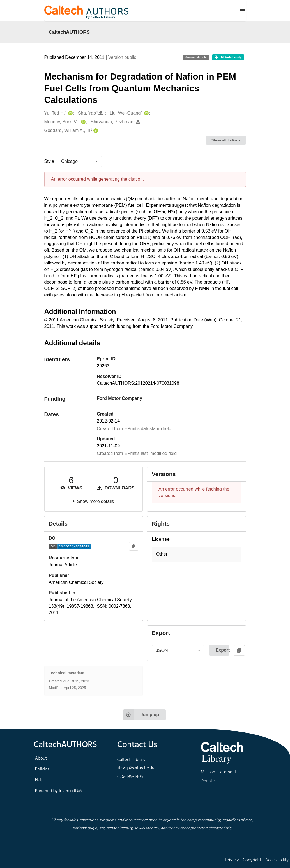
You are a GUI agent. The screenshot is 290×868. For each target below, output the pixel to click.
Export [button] (222, 650)
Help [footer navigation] (39, 780)
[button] (197, 554)
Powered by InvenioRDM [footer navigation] (58, 791)
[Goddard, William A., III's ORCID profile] (95, 131)
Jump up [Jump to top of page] (141, 715)
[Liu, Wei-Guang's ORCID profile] (146, 113)
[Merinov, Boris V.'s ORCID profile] (83, 122)
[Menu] (242, 11)
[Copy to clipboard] (134, 546)
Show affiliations (226, 140)
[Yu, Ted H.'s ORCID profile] (70, 113)
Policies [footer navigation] (42, 769)
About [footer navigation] (41, 758)
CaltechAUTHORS (69, 32)
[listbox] (79, 161)
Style (49, 161)
